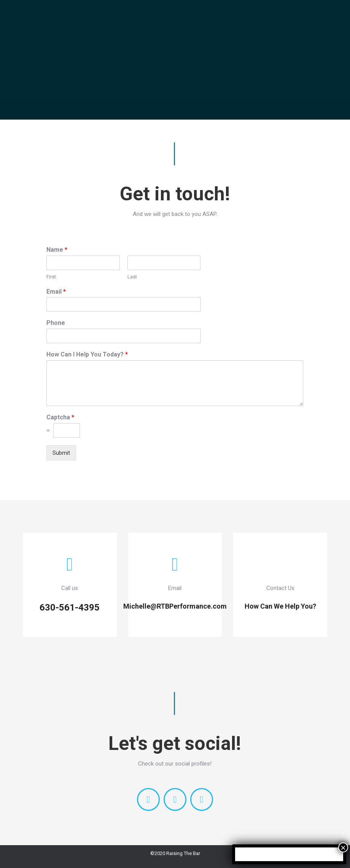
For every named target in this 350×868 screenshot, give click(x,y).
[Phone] (123, 336)
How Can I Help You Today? (87, 354)
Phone (56, 323)
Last (132, 277)
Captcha (60, 417)
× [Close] (343, 847)
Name (57, 250)
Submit (61, 453)
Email (56, 292)
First (51, 277)
